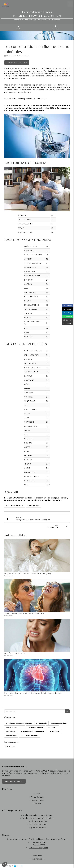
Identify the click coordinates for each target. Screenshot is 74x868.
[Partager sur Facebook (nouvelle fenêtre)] (68, 306)
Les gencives (52, 727)
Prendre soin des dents (30, 736)
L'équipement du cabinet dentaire (19, 723)
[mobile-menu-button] (70, 4)
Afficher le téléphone (39, 848)
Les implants (11, 731)
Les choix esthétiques (59, 723)
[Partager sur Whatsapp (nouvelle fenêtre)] (68, 316)
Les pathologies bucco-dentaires (32, 731)
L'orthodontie (41, 723)
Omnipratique (11, 736)
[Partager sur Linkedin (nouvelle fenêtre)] (68, 313)
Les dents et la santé (36, 727)
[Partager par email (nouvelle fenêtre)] (68, 320)
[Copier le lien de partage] (68, 324)
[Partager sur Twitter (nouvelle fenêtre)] (68, 309)
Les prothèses (54, 731)
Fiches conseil (10, 742)
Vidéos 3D (9, 746)
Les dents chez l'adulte (15, 727)
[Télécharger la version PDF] (17, 63)
